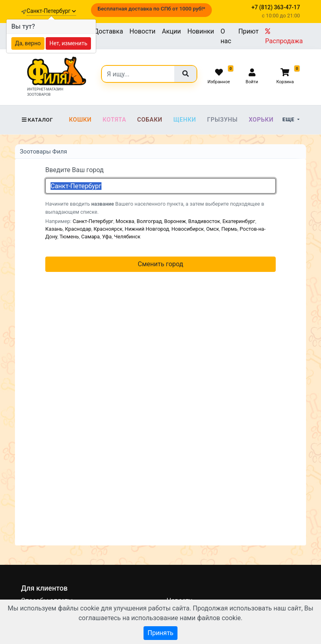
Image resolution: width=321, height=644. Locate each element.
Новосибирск (188, 229)
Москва (125, 221)
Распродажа (284, 36)
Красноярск (108, 229)
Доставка (108, 31)
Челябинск (127, 237)
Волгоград (149, 221)
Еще (289, 119)
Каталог (37, 120)
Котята (114, 120)
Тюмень (69, 237)
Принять (160, 633)
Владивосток (204, 221)
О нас (226, 36)
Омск (213, 229)
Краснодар (78, 229)
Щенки (185, 120)
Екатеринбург (239, 221)
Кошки (80, 120)
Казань (54, 229)
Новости (142, 31)
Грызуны (222, 120)
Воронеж (175, 221)
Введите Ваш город (75, 170)
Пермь (230, 229)
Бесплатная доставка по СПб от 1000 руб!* (151, 9)
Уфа (107, 237)
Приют (248, 31)
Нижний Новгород (147, 229)
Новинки (201, 31)
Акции (171, 31)
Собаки (150, 120)
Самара (91, 237)
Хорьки (261, 120)
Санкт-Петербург (51, 11)
